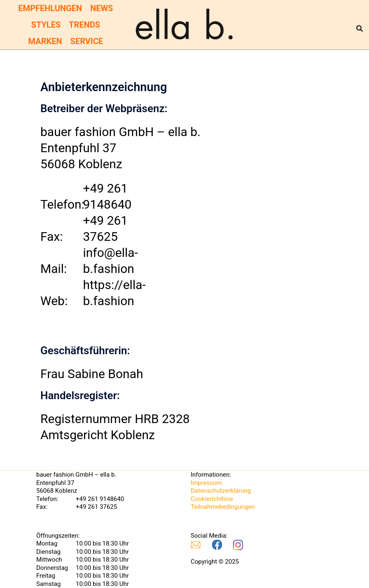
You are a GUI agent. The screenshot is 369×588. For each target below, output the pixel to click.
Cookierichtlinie (212, 499)
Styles (46, 25)
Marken (45, 41)
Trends (84, 25)
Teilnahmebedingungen (223, 507)
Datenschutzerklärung (221, 491)
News (102, 8)
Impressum (206, 483)
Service (87, 41)
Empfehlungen (50, 8)
